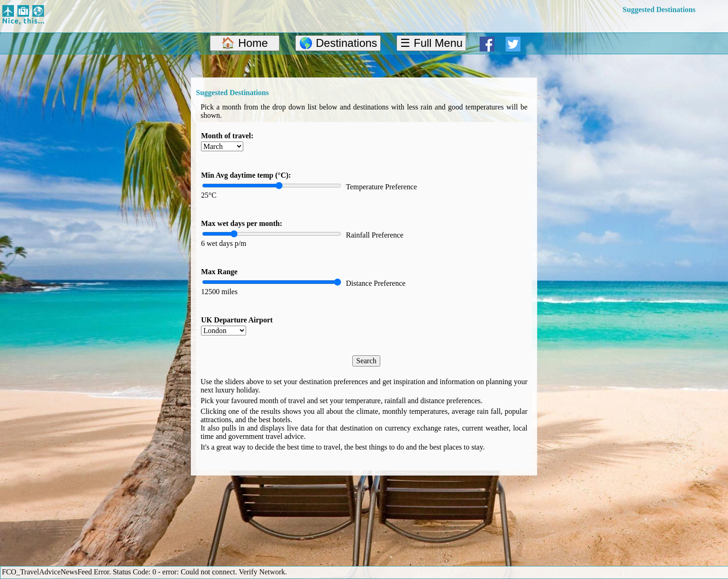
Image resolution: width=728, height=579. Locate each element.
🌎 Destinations (338, 43)
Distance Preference (376, 283)
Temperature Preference (381, 187)
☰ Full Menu (431, 43)
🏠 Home (244, 43)
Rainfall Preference (375, 235)
